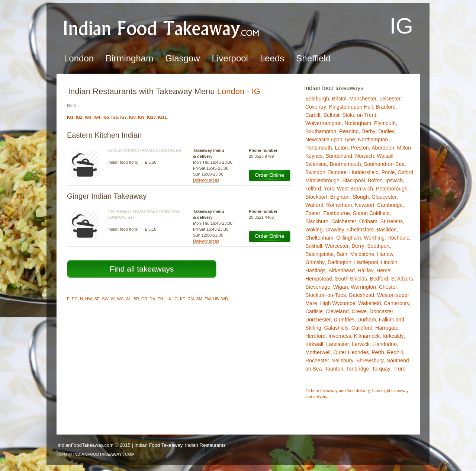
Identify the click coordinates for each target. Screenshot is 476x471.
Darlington (340, 262)
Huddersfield (364, 172)
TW (208, 299)
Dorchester (318, 320)
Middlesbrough (322, 180)
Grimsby (315, 262)
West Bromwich (355, 189)
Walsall (385, 156)
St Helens (392, 221)
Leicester (390, 99)
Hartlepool (366, 262)
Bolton (375, 180)
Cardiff (313, 115)
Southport (378, 246)
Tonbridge (358, 369)
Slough (361, 197)
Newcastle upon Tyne (330, 140)
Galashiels (336, 328)
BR (136, 299)
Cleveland (337, 311)
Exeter (313, 213)
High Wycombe (338, 303)
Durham (367, 320)
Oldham (368, 221)
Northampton (373, 140)
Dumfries (344, 320)
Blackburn (317, 221)
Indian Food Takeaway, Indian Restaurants (180, 445)
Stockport (316, 197)
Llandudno (385, 344)
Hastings (315, 270)
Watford (314, 205)
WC (120, 299)
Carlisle (314, 311)
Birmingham (129, 58)
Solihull (314, 246)
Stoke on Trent (359, 115)
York (329, 189)
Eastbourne (337, 213)
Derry (358, 246)
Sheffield (313, 58)
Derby (368, 131)
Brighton (340, 197)
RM (191, 299)
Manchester (363, 99)
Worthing (374, 238)
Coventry (316, 107)
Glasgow (182, 58)
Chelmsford (361, 230)
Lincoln (389, 262)
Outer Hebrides (351, 352)
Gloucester (384, 197)
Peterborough (392, 189)
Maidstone (362, 254)
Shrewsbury (370, 361)
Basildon (387, 230)
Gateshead (362, 295)
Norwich (365, 156)
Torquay (381, 369)
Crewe (359, 311)
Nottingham (358, 123)
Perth (378, 352)
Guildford (362, 328)
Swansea (316, 164)
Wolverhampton (324, 123)
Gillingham (348, 238)
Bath (342, 254)
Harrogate (387, 328)
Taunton (334, 369)
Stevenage (318, 287)
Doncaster (382, 311)
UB (216, 299)
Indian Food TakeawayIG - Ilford (162, 28)
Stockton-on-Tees (326, 295)
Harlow (385, 254)
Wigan (341, 287)
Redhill (395, 352)
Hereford (315, 336)
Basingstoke (319, 254)
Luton (341, 148)
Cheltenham (319, 238)
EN (160, 299)
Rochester (317, 361)
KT (183, 299)
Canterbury (397, 303)
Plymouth (385, 123)
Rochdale (398, 238)
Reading (349, 131)
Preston (360, 148)
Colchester (344, 221)
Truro (400, 369)
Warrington (363, 287)
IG (256, 91)
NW (89, 299)
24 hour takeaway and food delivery (338, 391)
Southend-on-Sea (384, 164)
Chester (388, 287)
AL (128, 299)
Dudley (386, 131)
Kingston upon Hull (351, 107)
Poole (388, 172)
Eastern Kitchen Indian (104, 135)
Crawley (335, 230)
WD (225, 299)
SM (199, 299)
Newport (364, 205)
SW (105, 299)
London (79, 58)
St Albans (402, 279)
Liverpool (230, 58)
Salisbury (343, 361)
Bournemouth (345, 164)
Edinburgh (317, 99)
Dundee (337, 172)
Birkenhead (342, 270)
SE (97, 299)
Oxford (405, 172)
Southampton (321, 131)
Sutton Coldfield (371, 213)
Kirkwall (314, 344)
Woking (314, 230)
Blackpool (354, 180)
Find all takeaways (142, 269)
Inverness (340, 336)
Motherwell (318, 352)
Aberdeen (383, 148)
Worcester (337, 246)
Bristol (339, 99)
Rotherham (339, 205)
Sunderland (339, 156)
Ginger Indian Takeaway (107, 196)
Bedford (379, 279)
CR (144, 299)
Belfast (332, 115)
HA (168, 299)
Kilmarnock (367, 336)
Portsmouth (319, 148)
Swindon (315, 172)
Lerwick (361, 344)
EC (75, 299)
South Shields (351, 279)
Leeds (272, 58)
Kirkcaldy (393, 336)
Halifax (366, 270)
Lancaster (337, 344)
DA (152, 299)
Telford (313, 189)
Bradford (386, 107)
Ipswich (394, 180)
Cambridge (390, 205)
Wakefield (369, 303)
